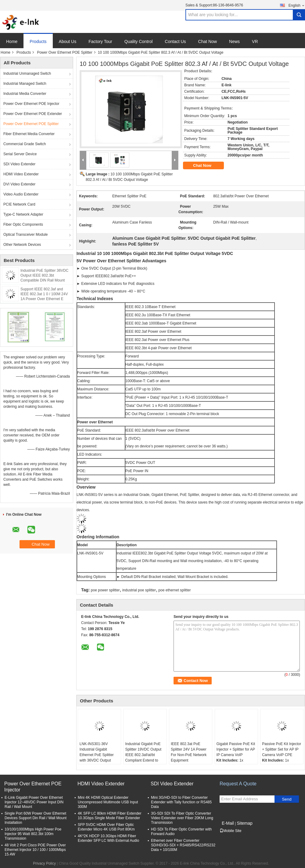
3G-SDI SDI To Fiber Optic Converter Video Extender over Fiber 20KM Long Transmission (182, 818)
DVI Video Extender (19, 184)
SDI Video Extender (19, 164)
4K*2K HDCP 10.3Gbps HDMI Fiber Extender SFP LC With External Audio (108, 838)
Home (12, 41)
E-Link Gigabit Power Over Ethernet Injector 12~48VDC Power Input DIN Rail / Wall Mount (34, 802)
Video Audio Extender (21, 194)
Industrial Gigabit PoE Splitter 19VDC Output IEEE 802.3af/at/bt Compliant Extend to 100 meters (143, 755)
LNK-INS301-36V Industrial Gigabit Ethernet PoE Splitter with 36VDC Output (97, 752)
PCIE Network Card (19, 204)
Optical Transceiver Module (25, 235)
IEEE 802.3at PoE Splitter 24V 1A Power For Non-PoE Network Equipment (189, 752)
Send (287, 799)
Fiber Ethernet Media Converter (29, 134)
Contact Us (175, 41)
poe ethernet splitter (174, 590)
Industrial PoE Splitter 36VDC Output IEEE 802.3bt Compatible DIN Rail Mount (44, 275)
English (297, 5)
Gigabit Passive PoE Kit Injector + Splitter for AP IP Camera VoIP (236, 749)
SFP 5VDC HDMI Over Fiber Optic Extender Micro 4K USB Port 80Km (106, 827)
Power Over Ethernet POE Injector (31, 104)
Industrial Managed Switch (25, 84)
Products (38, 41)
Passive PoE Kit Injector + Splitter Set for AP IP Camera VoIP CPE (282, 749)
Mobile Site (230, 831)
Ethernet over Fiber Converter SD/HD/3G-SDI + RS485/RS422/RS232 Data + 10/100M (183, 845)
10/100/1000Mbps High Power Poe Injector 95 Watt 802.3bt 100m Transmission (33, 834)
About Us (68, 41)
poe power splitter (105, 590)
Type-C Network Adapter (23, 214)
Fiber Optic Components (23, 224)
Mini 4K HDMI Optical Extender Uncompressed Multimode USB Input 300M (108, 802)
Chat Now (208, 41)
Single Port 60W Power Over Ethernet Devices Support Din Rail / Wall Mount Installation (36, 818)
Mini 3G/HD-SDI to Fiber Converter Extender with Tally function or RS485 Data (181, 802)
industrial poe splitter (139, 590)
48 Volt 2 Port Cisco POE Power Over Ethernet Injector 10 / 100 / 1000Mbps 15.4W (35, 850)
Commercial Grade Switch (25, 144)
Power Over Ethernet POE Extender (33, 114)
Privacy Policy (44, 863)
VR (255, 41)
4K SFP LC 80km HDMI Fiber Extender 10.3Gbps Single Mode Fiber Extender (110, 816)
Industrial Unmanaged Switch (27, 74)
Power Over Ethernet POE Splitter (65, 52)
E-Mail (228, 823)
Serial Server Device (20, 154)
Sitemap (244, 823)
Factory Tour (100, 41)
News (234, 41)
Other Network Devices (22, 245)
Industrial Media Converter (25, 94)
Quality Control (139, 41)
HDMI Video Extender (21, 174)
